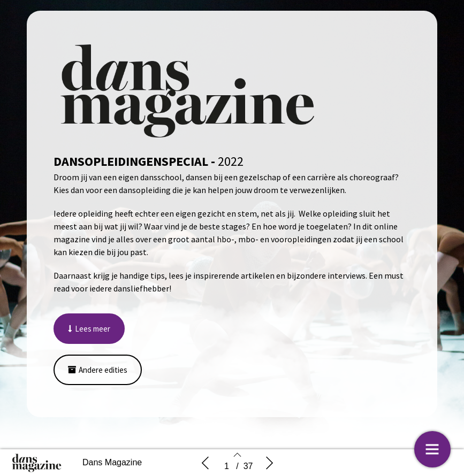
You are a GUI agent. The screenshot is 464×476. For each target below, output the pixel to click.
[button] (89, 329)
